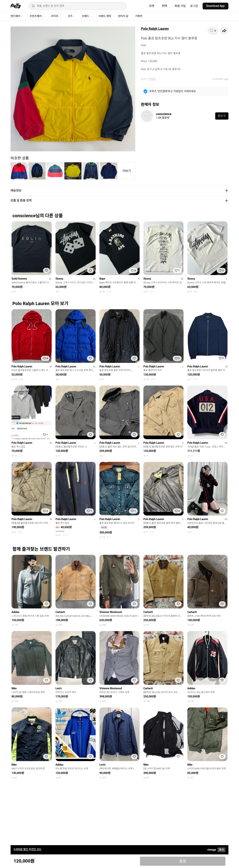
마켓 (152, 6)
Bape (102, 279)
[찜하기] (213, 31)
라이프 (56, 16)
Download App (216, 6)
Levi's (59, 688)
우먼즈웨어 (37, 16)
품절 (183, 861)
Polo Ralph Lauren (155, 29)
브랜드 (87, 16)
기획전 (139, 16)
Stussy (59, 279)
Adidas (15, 612)
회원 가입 (180, 6)
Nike (14, 688)
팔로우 (222, 116)
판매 (164, 6)
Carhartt (60, 612)
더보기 (127, 171)
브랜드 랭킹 (105, 16)
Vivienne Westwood (111, 612)
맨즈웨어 (17, 16)
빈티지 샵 (123, 16)
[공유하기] (224, 31)
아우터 (152, 79)
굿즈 (71, 16)
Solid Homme (19, 279)
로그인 (194, 6)
